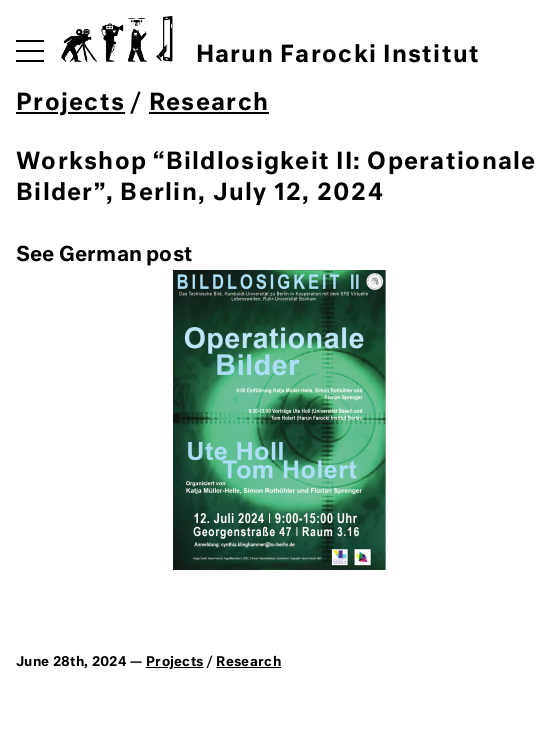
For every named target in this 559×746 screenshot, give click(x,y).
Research (209, 103)
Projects (70, 103)
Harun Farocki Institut (270, 41)
